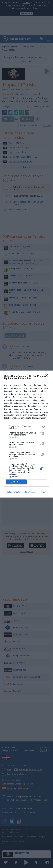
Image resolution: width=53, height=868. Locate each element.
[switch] (42, 434)
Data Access (30, 492)
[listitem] (26, 427)
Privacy (43, 492)
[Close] (47, 376)
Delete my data (13, 492)
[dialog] (26, 434)
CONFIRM (16, 482)
